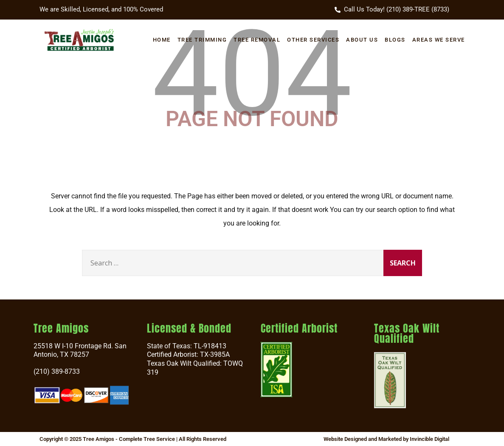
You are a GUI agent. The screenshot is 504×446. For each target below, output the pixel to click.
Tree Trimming (202, 40)
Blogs (395, 40)
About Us (362, 40)
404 (252, 74)
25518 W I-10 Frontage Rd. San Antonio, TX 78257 (80, 350)
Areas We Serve (439, 40)
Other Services (313, 40)
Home (162, 40)
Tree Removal (257, 40)
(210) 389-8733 (57, 371)
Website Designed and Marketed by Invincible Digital (386, 439)
